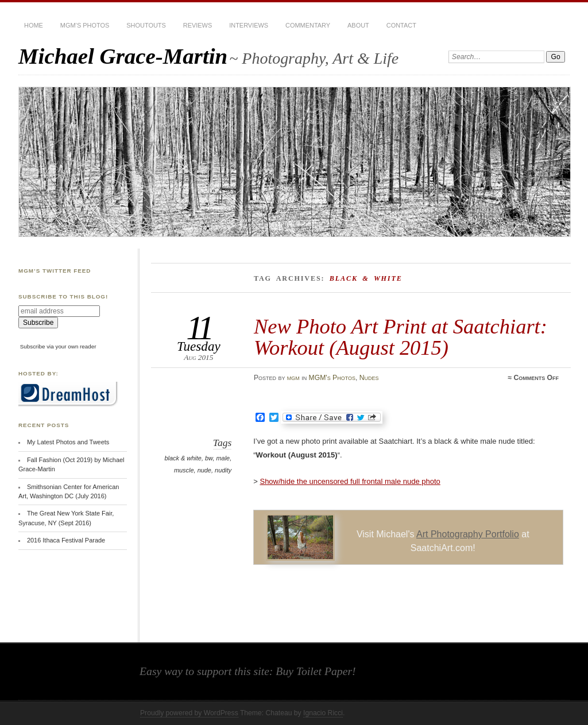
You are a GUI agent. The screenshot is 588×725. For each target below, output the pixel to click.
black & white (183, 458)
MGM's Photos (332, 378)
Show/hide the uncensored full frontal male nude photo (350, 481)
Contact (401, 25)
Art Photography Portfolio (468, 534)
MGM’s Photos (85, 25)
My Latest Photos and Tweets (68, 442)
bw (209, 458)
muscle (184, 470)
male (223, 458)
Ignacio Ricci (323, 713)
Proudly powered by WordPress (189, 713)
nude (204, 470)
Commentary (308, 25)
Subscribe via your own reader (58, 346)
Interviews (249, 25)
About (358, 25)
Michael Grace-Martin (123, 56)
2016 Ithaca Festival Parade (66, 540)
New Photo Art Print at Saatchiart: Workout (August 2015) (401, 337)
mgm (293, 378)
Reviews (198, 25)
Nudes (369, 378)
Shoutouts (146, 25)
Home (34, 25)
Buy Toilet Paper (314, 671)
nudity (223, 470)
